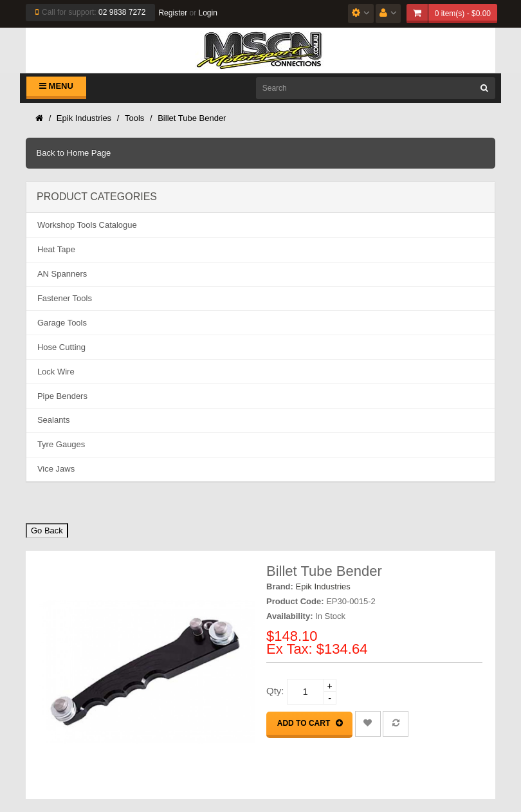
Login (207, 13)
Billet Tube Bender (192, 118)
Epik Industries (84, 118)
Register (173, 13)
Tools (134, 118)
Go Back (47, 531)
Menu (56, 86)
